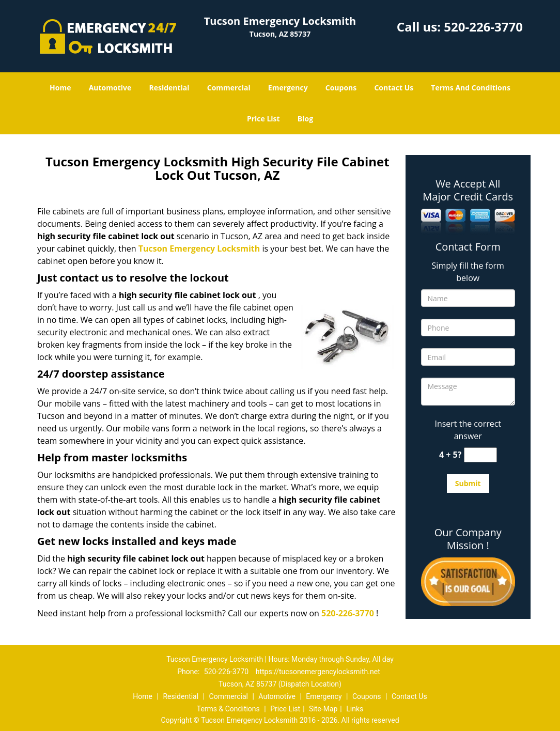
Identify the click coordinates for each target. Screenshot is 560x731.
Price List (263, 119)
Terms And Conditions (471, 88)
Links (355, 709)
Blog (305, 119)
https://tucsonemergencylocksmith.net (318, 672)
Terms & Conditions (228, 709)
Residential (169, 88)
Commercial (229, 88)
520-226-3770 (483, 27)
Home (60, 88)
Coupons (341, 88)
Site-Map (323, 709)
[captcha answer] (480, 455)
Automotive (110, 88)
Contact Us (394, 88)
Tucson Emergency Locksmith (199, 248)
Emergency (288, 88)
